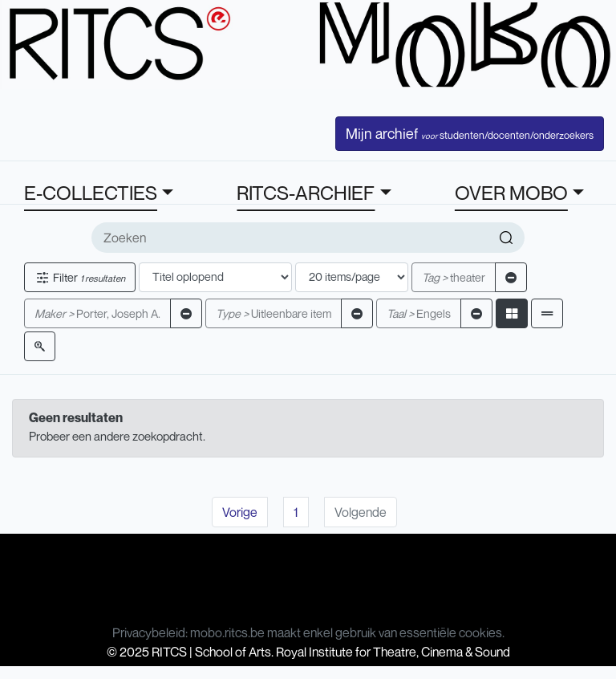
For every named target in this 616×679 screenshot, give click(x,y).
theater (454, 277)
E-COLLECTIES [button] (91, 193)
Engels (419, 313)
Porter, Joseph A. (97, 313)
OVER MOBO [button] (511, 193)
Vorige (240, 512)
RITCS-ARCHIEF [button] (306, 193)
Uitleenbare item (274, 313)
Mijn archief (470, 133)
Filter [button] (80, 277)
